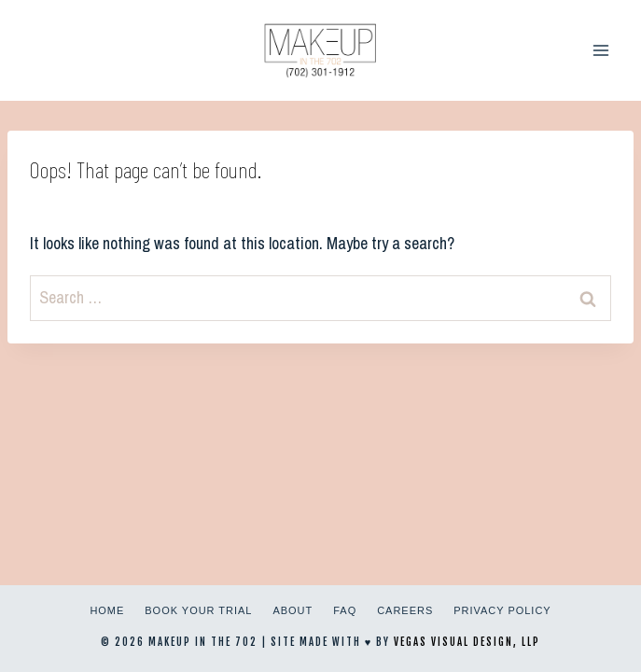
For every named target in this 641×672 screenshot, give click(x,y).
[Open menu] (600, 50)
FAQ (345, 610)
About (293, 610)
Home (107, 610)
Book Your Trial (198, 610)
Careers (405, 610)
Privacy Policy (502, 610)
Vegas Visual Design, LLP (467, 642)
